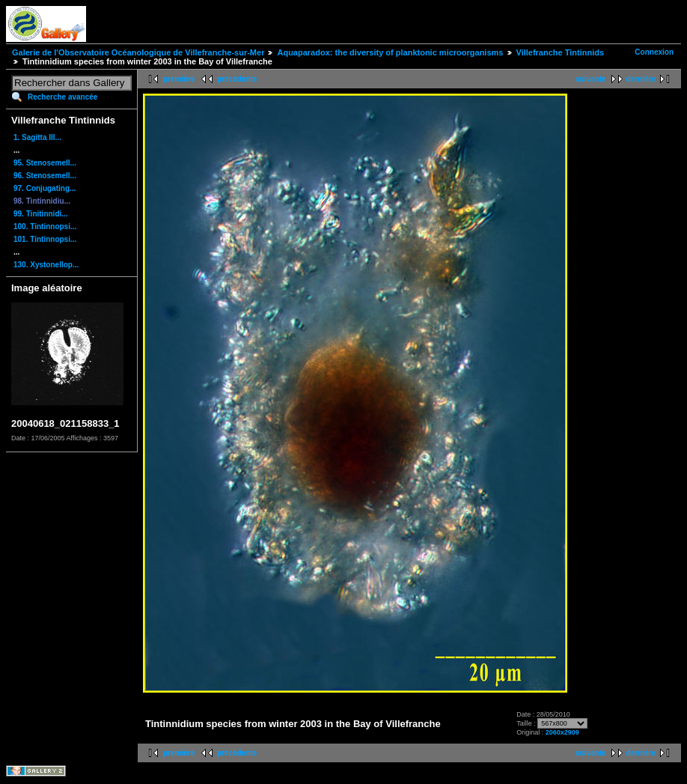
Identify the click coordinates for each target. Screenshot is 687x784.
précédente (237, 79)
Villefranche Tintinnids (561, 52)
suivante (591, 79)
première (179, 79)
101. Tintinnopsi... (45, 239)
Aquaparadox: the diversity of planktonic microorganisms (390, 52)
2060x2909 (562, 732)
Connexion (654, 52)
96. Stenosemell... (45, 176)
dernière (641, 79)
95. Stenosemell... (45, 163)
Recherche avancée (62, 97)
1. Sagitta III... (37, 137)
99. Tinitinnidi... (41, 214)
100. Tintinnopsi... (45, 227)
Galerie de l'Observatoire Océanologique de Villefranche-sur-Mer (138, 52)
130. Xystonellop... (46, 265)
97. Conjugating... (45, 188)
